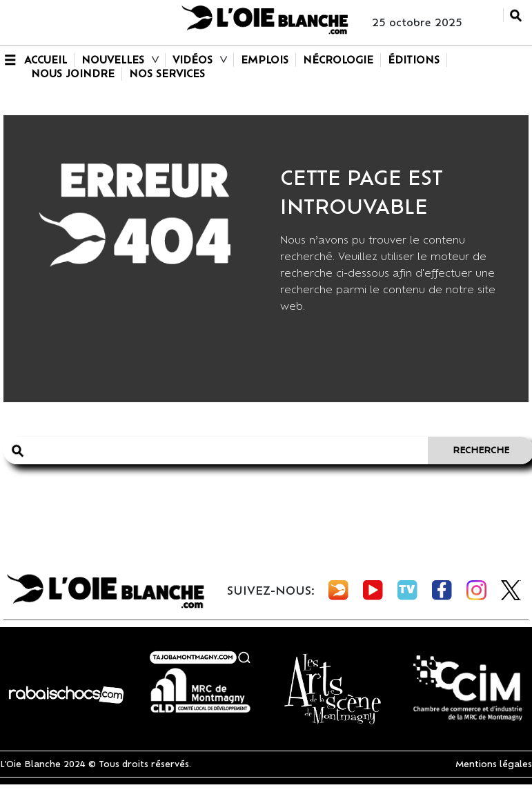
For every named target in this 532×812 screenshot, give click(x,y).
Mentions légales (494, 764)
